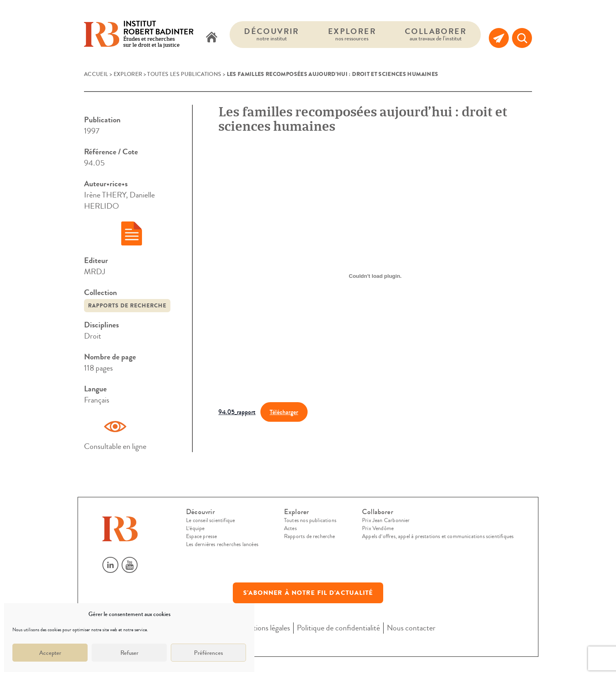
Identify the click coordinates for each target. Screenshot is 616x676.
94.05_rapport (237, 412)
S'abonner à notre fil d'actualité (308, 593)
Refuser (129, 653)
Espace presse (201, 536)
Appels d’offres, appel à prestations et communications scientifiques (438, 536)
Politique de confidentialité (338, 628)
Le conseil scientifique (210, 520)
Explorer (352, 34)
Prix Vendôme (378, 528)
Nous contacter (411, 628)
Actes (290, 528)
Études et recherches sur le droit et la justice (158, 35)
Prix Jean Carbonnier (386, 520)
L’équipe (195, 528)
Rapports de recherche (127, 306)
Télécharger (284, 412)
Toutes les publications (184, 74)
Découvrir (272, 34)
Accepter (50, 653)
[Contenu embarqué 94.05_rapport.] (375, 276)
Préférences (208, 653)
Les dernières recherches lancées (222, 544)
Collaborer (436, 34)
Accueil (96, 74)
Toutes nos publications (310, 520)
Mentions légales (264, 628)
